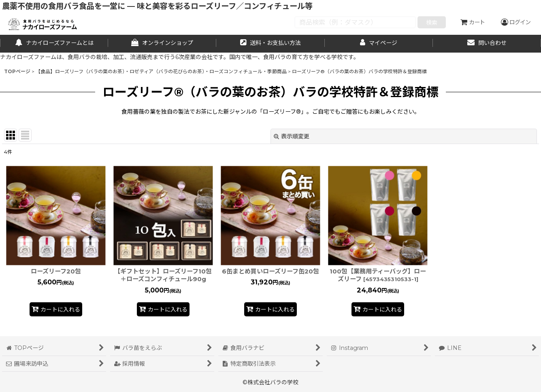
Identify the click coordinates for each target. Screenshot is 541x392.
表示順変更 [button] (292, 136)
